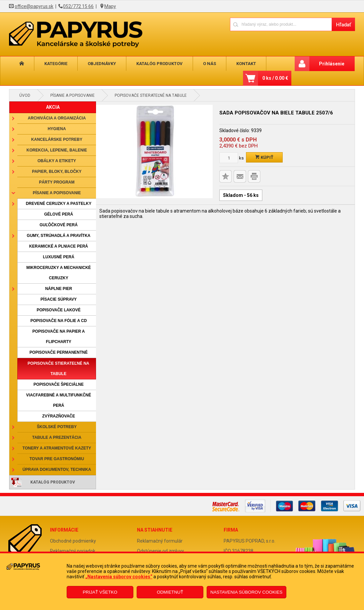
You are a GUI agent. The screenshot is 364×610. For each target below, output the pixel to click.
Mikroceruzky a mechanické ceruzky (59, 273)
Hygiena (57, 129)
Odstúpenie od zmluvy (160, 551)
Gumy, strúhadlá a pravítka (58, 236)
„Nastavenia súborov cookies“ (119, 577)
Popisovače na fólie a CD (58, 321)
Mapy (110, 6)
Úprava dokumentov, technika (57, 470)
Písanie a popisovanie (72, 95)
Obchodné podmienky (73, 541)
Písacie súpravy (59, 299)
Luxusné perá (59, 257)
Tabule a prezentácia (57, 437)
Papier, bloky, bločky (57, 172)
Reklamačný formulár (160, 541)
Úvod (25, 95)
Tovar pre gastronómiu (57, 459)
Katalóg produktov (159, 64)
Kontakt (246, 64)
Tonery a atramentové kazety (57, 448)
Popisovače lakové (59, 310)
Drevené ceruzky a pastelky (58, 204)
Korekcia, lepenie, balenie (57, 150)
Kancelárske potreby (57, 139)
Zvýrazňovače (59, 416)
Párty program (57, 182)
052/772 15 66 (78, 6)
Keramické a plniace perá (59, 246)
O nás (209, 64)
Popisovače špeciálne (59, 384)
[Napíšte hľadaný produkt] (281, 24)
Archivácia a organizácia (57, 118)
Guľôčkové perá (59, 225)
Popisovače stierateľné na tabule (151, 95)
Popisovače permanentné (59, 352)
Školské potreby (57, 427)
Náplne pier (58, 289)
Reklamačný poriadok (73, 551)
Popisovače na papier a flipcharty (58, 337)
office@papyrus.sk (34, 6)
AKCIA (53, 107)
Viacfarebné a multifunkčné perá (58, 400)
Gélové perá (58, 214)
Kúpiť (264, 157)
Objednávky (102, 64)
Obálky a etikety (57, 161)
